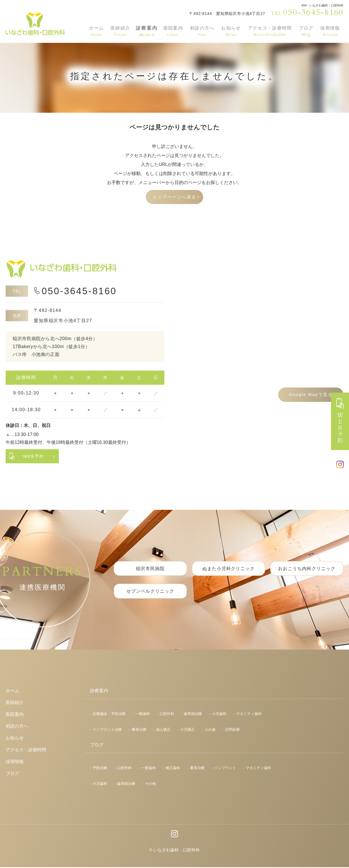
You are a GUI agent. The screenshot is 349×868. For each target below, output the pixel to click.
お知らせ (229, 31)
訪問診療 (232, 730)
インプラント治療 (107, 730)
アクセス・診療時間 (269, 31)
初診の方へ (200, 31)
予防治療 (100, 769)
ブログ (307, 31)
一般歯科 (143, 715)
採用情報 (330, 31)
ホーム (95, 31)
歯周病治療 (193, 715)
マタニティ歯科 (249, 715)
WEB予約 (34, 457)
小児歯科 (219, 715)
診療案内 (145, 31)
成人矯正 (163, 730)
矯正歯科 (173, 769)
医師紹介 (119, 31)
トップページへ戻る (174, 197)
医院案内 (171, 31)
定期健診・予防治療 (109, 715)
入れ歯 (210, 730)
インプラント (225, 769)
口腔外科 (167, 715)
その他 (150, 784)
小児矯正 (187, 730)
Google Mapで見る (310, 395)
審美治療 (139, 730)
